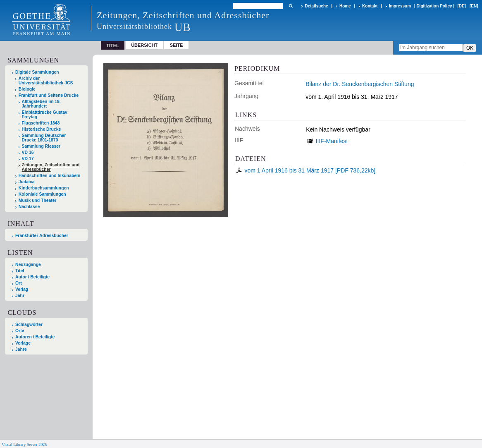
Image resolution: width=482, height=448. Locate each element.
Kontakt (370, 6)
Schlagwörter (29, 325)
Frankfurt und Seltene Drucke (49, 95)
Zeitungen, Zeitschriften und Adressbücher (51, 167)
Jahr (20, 296)
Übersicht (144, 45)
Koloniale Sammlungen (42, 194)
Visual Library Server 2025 (24, 444)
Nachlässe (29, 207)
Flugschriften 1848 (41, 123)
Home (345, 6)
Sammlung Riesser (41, 146)
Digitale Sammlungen (37, 72)
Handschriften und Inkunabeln (50, 176)
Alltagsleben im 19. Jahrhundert (41, 104)
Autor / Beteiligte (32, 277)
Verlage (23, 343)
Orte (20, 331)
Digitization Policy (434, 6)
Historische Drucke (42, 129)
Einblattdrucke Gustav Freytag (45, 115)
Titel (20, 271)
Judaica (27, 182)
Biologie (27, 89)
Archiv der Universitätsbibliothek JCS (46, 81)
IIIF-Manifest (332, 141)
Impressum (400, 6)
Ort (19, 283)
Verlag (22, 289)
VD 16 (28, 152)
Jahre (21, 349)
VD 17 (28, 159)
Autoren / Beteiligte (35, 337)
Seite (177, 45)
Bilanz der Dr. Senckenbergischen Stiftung (360, 84)
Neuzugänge (28, 265)
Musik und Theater (38, 200)
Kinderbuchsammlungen (44, 188)
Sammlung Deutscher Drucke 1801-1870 (44, 138)
